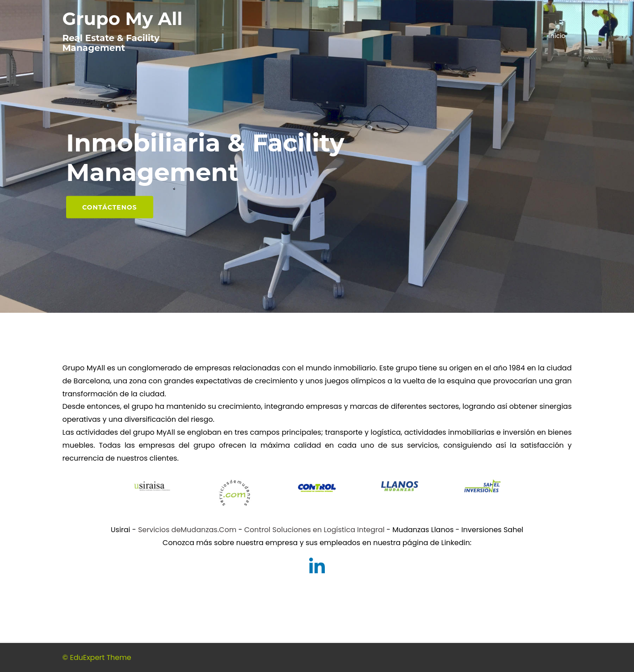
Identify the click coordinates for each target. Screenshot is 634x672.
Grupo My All (123, 19)
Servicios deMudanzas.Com (187, 530)
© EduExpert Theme (97, 657)
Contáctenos (110, 207)
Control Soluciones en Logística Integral (315, 530)
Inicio (557, 36)
